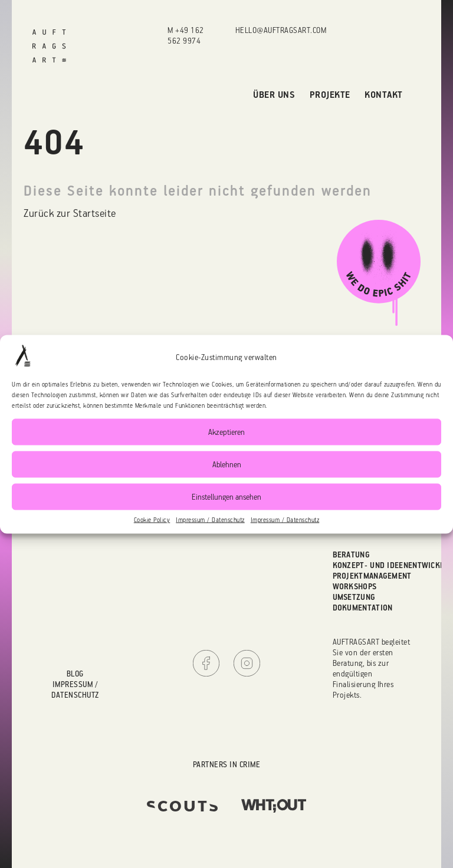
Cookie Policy (152, 519)
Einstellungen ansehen (226, 496)
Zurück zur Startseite (70, 213)
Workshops (355, 586)
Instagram (247, 663)
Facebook (206, 663)
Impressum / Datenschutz (210, 519)
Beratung (351, 554)
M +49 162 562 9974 (186, 35)
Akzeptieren (226, 432)
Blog (75, 673)
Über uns (274, 94)
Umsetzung (354, 597)
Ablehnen (227, 464)
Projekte (330, 94)
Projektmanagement (372, 575)
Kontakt (384, 94)
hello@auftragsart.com (281, 30)
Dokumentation (363, 607)
